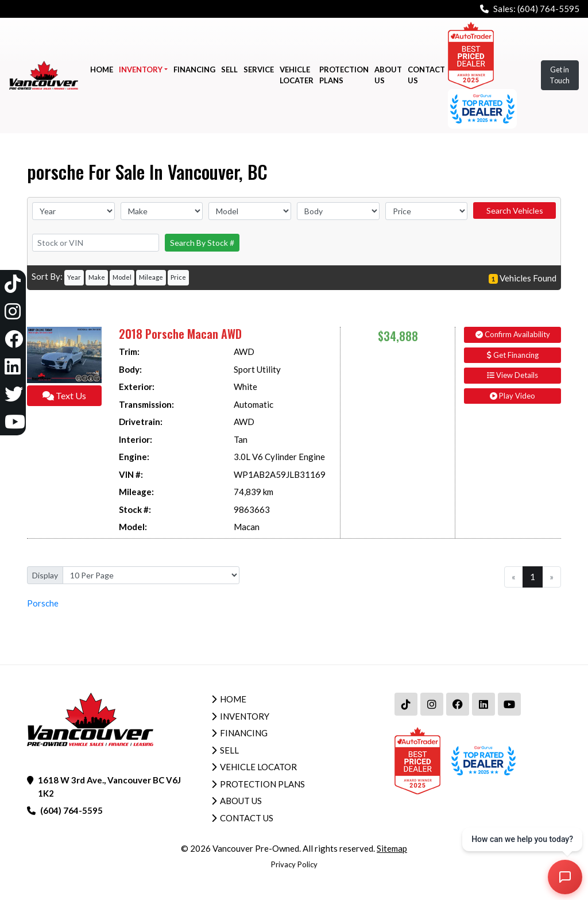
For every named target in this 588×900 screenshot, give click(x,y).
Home (233, 699)
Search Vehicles (515, 210)
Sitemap (392, 848)
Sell (229, 750)
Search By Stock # (202, 243)
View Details (512, 375)
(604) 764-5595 (548, 9)
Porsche (43, 603)
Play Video (512, 396)
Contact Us (247, 818)
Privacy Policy (294, 864)
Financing (244, 733)
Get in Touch (560, 75)
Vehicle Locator (258, 767)
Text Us (64, 395)
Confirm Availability (513, 334)
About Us (241, 801)
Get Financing (513, 355)
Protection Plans (262, 784)
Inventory (245, 716)
